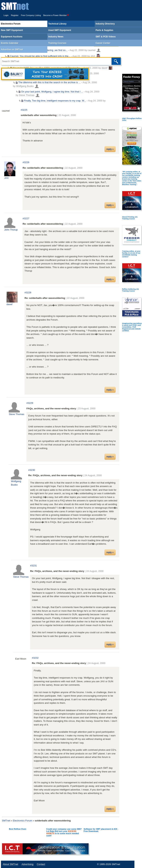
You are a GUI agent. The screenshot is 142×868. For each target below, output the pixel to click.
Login (6, 15)
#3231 (33, 566)
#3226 (26, 162)
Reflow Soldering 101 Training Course (130, 290)
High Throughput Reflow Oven (132, 119)
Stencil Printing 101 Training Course (130, 218)
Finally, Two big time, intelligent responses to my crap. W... (55, 101)
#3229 (30, 403)
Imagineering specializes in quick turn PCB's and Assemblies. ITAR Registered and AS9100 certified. (132, 327)
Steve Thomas (27, 95)
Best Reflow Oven (18, 829)
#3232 (35, 658)
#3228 (28, 292)
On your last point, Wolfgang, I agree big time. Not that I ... (52, 92)
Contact (41, 864)
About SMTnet (10, 864)
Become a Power (56, 15)
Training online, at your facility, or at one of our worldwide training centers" (131, 254)
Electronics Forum (22, 821)
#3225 (24, 110)
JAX (93, 56)
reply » (110, 149)
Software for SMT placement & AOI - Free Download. (101, 830)
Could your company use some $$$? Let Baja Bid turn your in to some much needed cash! (64, 832)
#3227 (26, 218)
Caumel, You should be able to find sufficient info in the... (40, 56)
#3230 (32, 470)
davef (9, 304)
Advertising (27, 864)
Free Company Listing (31, 15)
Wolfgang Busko (25, 86)
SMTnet (6, 821)
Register (15, 15)
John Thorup (11, 230)
